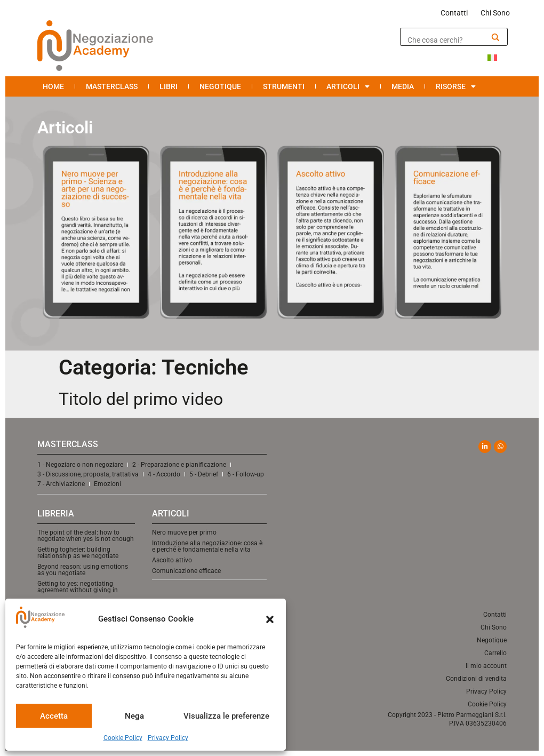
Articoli (348, 86)
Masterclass (112, 86)
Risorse (456, 86)
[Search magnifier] (495, 37)
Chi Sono (495, 13)
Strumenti (284, 86)
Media (403, 86)
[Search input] (446, 40)
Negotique (220, 86)
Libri (169, 86)
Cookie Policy (123, 738)
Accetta (54, 716)
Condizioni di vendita (476, 679)
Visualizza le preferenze (226, 716)
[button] (270, 619)
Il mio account (486, 666)
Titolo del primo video (141, 399)
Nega (134, 716)
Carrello (495, 653)
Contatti (454, 13)
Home (53, 86)
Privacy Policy (168, 738)
